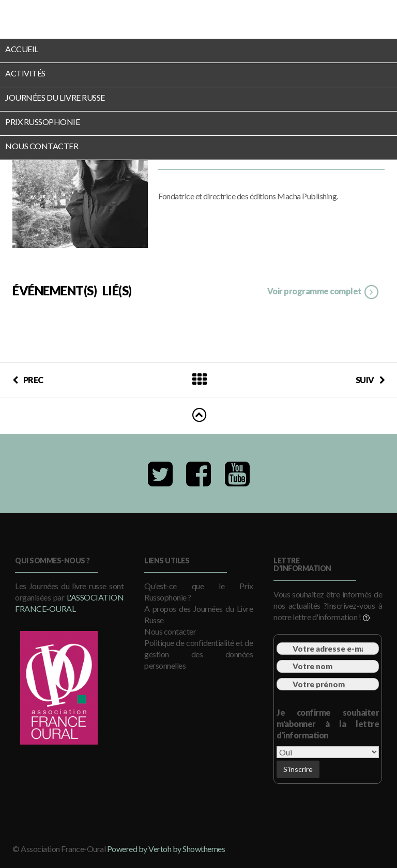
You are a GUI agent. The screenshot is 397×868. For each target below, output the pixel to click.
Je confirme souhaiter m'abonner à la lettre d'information (328, 724)
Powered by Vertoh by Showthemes (166, 849)
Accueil (22, 49)
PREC (28, 380)
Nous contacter (42, 146)
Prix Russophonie (42, 122)
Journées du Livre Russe (55, 97)
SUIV (370, 380)
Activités (25, 73)
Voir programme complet (324, 292)
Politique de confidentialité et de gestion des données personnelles (198, 654)
